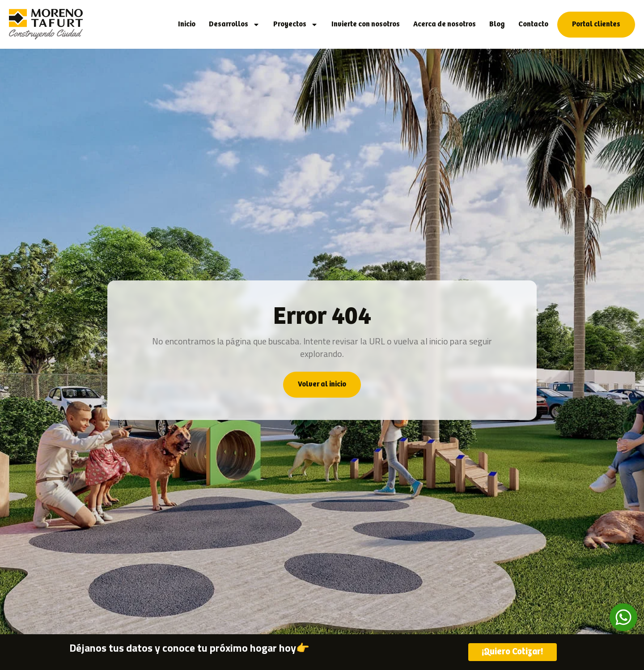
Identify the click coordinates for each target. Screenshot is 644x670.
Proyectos (296, 25)
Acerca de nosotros (445, 24)
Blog (497, 24)
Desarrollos (234, 25)
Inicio (187, 24)
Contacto (533, 24)
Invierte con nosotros (366, 24)
